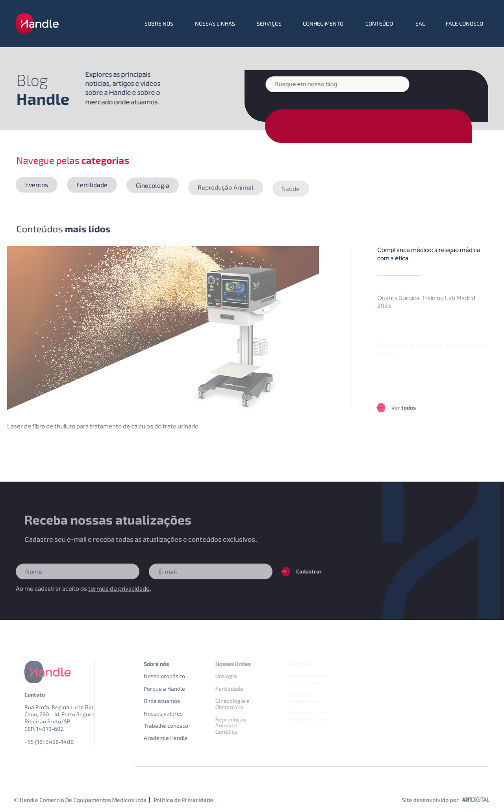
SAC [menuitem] (420, 23)
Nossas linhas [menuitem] (215, 23)
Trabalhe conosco (178, 726)
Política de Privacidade (183, 800)
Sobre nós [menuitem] (159, 23)
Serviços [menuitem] (269, 23)
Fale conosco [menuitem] (464, 23)
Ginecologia (153, 186)
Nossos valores (175, 713)
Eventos (37, 185)
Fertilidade (92, 186)
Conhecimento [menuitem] (323, 23)
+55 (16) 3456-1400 (61, 742)
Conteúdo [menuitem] (379, 23)
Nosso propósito (176, 676)
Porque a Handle (176, 689)
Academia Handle (178, 738)
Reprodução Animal (226, 190)
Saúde (291, 196)
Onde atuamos (174, 701)
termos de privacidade (119, 595)
